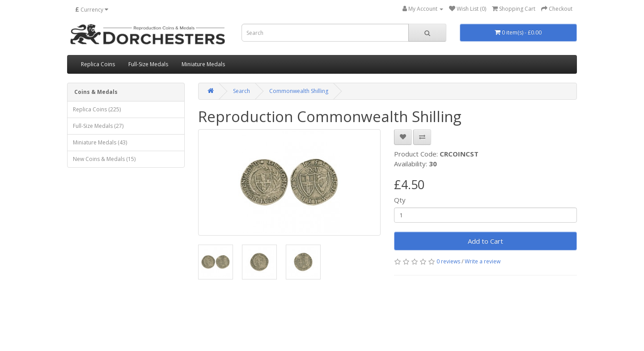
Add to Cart (485, 241)
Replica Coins (98, 64)
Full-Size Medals (148, 64)
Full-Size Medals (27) (98, 126)
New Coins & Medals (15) (104, 159)
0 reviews (448, 261)
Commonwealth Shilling (299, 91)
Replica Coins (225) (97, 109)
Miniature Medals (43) (100, 142)
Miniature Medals (203, 64)
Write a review (483, 261)
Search (241, 91)
